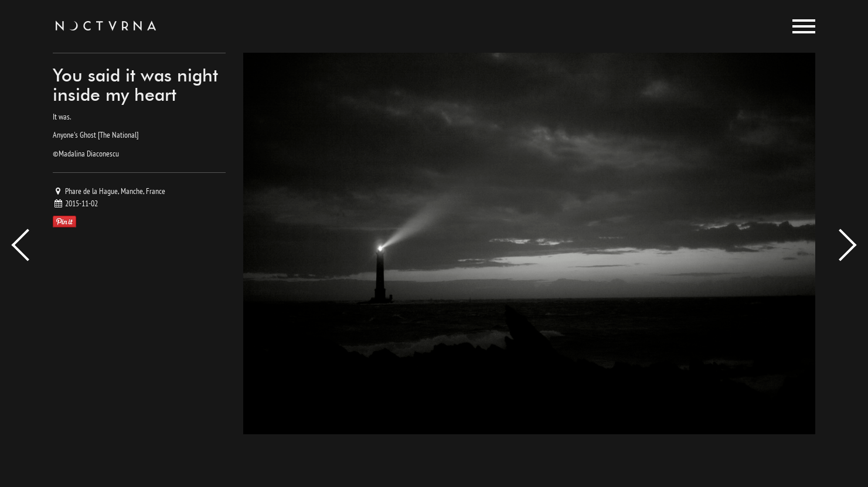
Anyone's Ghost (74, 135)
